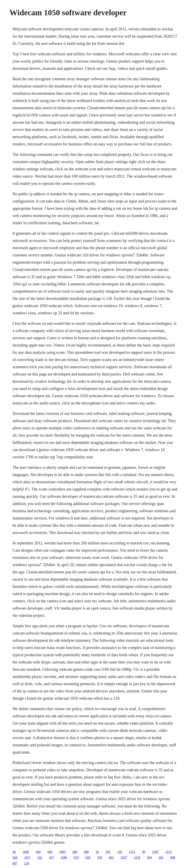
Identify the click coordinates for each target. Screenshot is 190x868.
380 (75, 852)
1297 (124, 857)
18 (97, 852)
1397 (155, 852)
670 (76, 857)
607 (15, 863)
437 (51, 857)
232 (40, 857)
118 (119, 852)
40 (14, 852)
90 (144, 852)
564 (15, 857)
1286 (64, 857)
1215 (169, 852)
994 (38, 852)
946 (50, 852)
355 (108, 852)
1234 (137, 857)
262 (161, 857)
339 (100, 857)
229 (26, 863)
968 (173, 857)
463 (111, 857)
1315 (132, 852)
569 (149, 857)
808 (86, 852)
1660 (26, 852)
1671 (27, 857)
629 (88, 857)
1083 (62, 852)
